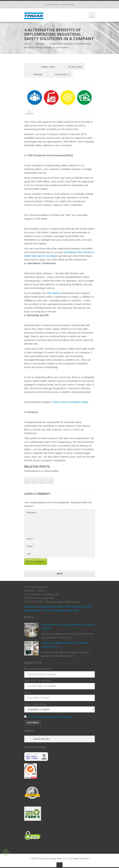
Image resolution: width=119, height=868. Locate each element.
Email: (28, 692)
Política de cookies (54, 610)
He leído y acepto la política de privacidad (50, 717)
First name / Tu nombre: (37, 669)
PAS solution (54, 293)
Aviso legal (30, 607)
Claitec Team (48, 67)
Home (28, 44)
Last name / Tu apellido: (37, 681)
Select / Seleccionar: (36, 704)
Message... (59, 522)
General (40, 44)
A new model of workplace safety (70, 402)
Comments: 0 (62, 74)
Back (60, 574)
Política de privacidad (51, 607)
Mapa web (72, 610)
